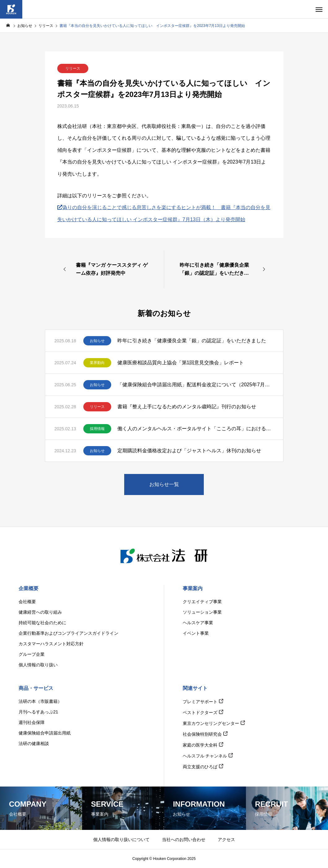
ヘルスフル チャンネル (205, 756)
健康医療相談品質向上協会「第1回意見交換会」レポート (181, 363)
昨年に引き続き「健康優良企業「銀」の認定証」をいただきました (192, 341)
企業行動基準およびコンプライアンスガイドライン (68, 633)
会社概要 (27, 602)
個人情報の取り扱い (38, 665)
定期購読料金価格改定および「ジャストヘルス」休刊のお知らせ (189, 451)
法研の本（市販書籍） (40, 701)
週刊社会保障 (32, 722)
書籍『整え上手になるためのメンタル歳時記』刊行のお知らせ (187, 407)
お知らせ (97, 341)
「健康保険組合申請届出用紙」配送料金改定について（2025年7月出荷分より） (196, 385)
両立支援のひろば (200, 767)
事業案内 (193, 588)
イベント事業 (196, 633)
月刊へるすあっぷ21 (38, 712)
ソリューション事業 (202, 612)
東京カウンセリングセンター (211, 723)
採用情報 (97, 429)
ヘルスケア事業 (198, 623)
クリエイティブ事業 (202, 602)
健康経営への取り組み (40, 612)
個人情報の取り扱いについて (121, 840)
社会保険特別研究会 (202, 734)
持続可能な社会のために (42, 623)
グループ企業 (32, 654)
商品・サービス (36, 688)
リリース (73, 68)
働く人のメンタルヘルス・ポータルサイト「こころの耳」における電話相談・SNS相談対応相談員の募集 (196, 429)
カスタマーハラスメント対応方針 (51, 644)
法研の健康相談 (34, 743)
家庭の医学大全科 (200, 745)
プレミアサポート (200, 702)
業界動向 (97, 363)
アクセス (226, 840)
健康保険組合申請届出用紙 (45, 733)
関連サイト (195, 688)
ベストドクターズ (200, 712)
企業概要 (28, 588)
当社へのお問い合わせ (184, 840)
